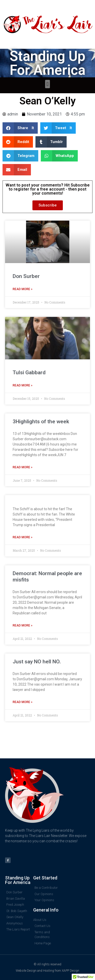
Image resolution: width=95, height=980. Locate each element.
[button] (48, 84)
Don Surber (26, 276)
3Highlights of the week (41, 422)
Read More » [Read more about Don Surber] (23, 289)
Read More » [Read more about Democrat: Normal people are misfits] (23, 625)
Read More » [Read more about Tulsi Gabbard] (23, 385)
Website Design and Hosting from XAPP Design (48, 971)
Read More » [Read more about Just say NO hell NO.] (23, 702)
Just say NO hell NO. (37, 662)
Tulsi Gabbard (29, 372)
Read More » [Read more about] (23, 537)
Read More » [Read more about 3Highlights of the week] (23, 467)
